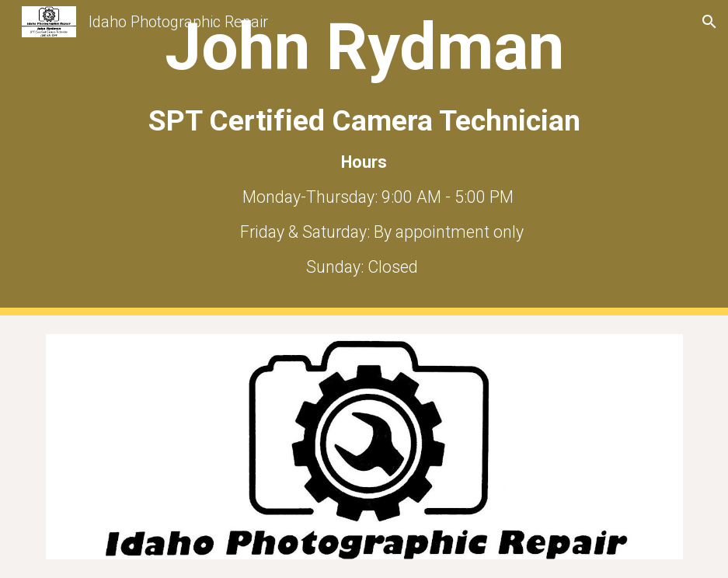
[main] (364, 158)
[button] (709, 22)
